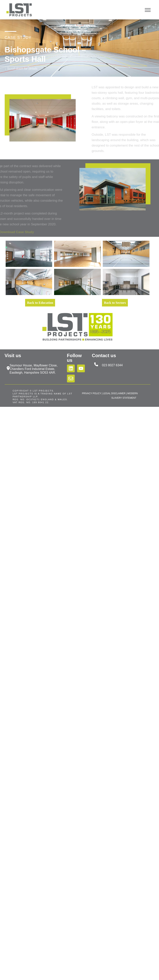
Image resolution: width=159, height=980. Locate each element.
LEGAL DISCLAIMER (114, 393)
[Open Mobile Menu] (148, 10)
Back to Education (40, 303)
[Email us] (71, 378)
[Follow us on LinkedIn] (71, 368)
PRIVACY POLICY (92, 393)
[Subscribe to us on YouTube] (81, 368)
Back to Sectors (115, 303)
